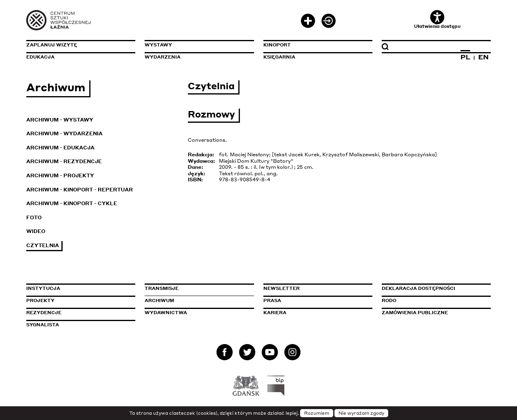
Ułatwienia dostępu (437, 20)
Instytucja (43, 288)
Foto (34, 217)
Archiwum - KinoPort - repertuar (80, 190)
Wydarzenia (163, 57)
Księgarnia (279, 57)
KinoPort (277, 45)
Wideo (36, 231)
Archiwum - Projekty (60, 175)
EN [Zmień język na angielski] (483, 57)
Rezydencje (44, 313)
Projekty (40, 300)
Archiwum (159, 300)
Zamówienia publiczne (433, 313)
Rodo (389, 300)
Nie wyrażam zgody (361, 413)
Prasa (272, 300)
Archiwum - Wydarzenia (64, 133)
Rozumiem (317, 413)
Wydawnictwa (166, 313)
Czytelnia (43, 245)
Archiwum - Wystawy (60, 120)
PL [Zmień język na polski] (465, 57)
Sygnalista (43, 325)
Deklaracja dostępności (418, 288)
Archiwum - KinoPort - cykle (72, 203)
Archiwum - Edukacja (60, 148)
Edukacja (40, 57)
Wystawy (158, 45)
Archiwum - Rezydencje (64, 161)
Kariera (275, 313)
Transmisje (196, 288)
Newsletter (282, 288)
